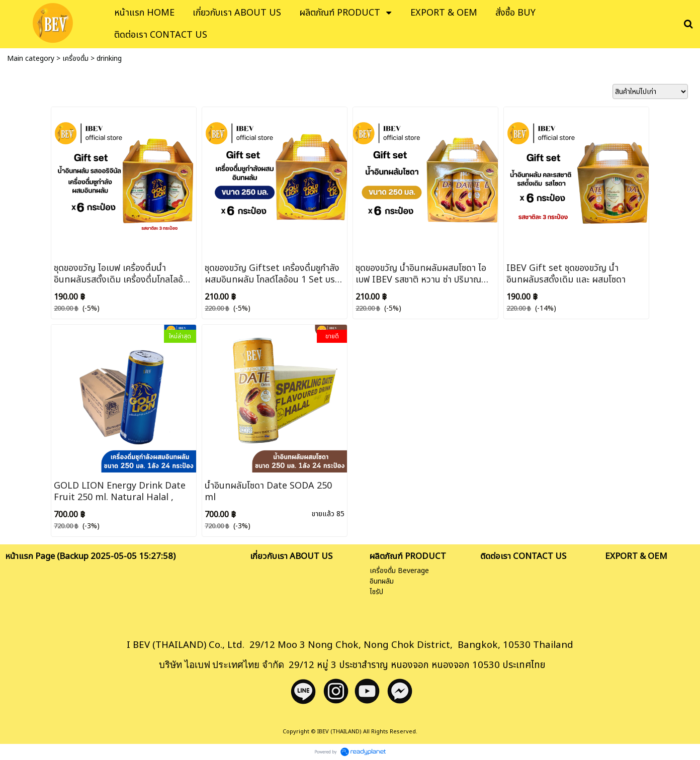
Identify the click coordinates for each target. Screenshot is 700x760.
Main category (31, 59)
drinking (109, 59)
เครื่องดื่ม (75, 59)
